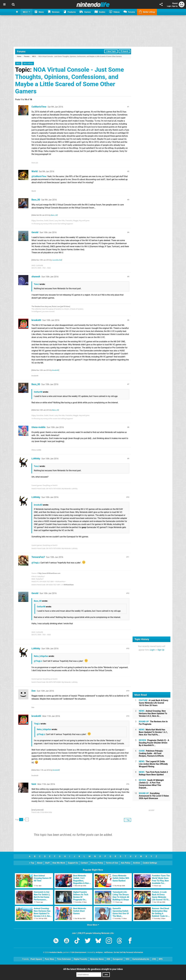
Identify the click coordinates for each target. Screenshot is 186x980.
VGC (128, 959)
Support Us (73, 863)
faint (34, 784)
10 (128, 497)
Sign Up (175, 6)
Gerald (35, 232)
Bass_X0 (36, 200)
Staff (47, 863)
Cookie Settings (150, 863)
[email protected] (37, 810)
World (35, 171)
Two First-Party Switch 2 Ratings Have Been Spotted (153, 773)
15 (128, 716)
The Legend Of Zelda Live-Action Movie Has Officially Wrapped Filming (153, 764)
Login (169, 6)
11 (128, 557)
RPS (161, 959)
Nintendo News (97, 959)
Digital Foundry (81, 959)
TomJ (36, 284)
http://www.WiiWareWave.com (49, 573)
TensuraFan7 (38, 557)
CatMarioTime (39, 107)
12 (128, 593)
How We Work (59, 863)
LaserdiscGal (57, 260)
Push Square (36, 959)
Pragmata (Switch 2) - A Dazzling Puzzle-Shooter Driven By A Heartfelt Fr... (154, 743)
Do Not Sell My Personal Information (128, 952)
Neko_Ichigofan (41, 656)
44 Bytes (99, 952)
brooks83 (36, 320)
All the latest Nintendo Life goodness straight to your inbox (93, 969)
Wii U (34, 56)
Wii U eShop (28, 63)
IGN (108, 959)
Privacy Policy (97, 863)
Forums (21, 52)
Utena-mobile (38, 427)
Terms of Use (112, 863)
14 (128, 691)
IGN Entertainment (79, 952)
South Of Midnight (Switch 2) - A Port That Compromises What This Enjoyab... (151, 784)
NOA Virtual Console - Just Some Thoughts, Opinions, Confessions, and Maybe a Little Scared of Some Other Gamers (69, 80)
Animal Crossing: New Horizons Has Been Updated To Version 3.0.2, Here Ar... (153, 713)
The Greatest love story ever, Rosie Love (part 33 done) (51, 306)
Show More (93, 925)
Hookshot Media (56, 952)
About (40, 863)
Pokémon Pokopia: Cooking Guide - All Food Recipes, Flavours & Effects (151, 753)
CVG (154, 959)
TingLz (37, 724)
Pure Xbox (50, 959)
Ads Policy (126, 863)
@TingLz (35, 563)
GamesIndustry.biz (141, 959)
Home (19, 56)
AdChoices (108, 952)
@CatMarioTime (39, 176)
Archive (137, 863)
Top (32, 863)
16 (128, 784)
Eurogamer (118, 959)
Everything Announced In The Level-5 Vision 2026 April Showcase (154, 796)
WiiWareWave (69, 585)
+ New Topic (111, 51)
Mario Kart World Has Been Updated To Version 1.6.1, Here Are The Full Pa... (153, 732)
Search (124, 51)
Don (34, 691)
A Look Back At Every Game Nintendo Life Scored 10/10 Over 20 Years (154, 703)
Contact (84, 863)
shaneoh (36, 277)
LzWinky (36, 458)
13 (128, 648)
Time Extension (64, 959)
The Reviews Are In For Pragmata (153, 723)
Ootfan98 (38, 392)
